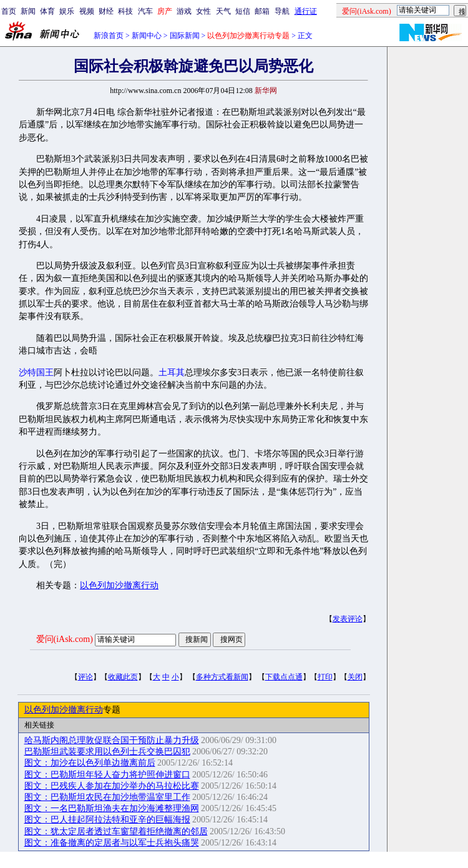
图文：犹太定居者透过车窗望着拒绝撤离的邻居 (116, 831)
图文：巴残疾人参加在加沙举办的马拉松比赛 (112, 786)
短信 (243, 11)
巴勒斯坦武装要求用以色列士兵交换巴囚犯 (107, 752)
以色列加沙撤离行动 (119, 585)
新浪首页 (109, 36)
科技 (125, 11)
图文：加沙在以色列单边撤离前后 (90, 763)
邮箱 (262, 11)
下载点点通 (284, 677)
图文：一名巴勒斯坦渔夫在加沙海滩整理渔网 (112, 808)
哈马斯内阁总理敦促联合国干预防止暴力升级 (112, 740)
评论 (85, 677)
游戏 (184, 11)
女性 (203, 11)
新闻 (28, 11)
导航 (282, 11)
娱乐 (67, 11)
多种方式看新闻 (222, 677)
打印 (325, 677)
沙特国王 (36, 372)
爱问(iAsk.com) (65, 639)
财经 (106, 11)
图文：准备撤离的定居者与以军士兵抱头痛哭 (112, 843)
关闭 (355, 677)
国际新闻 (185, 36)
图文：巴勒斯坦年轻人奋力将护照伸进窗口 (107, 775)
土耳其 (172, 372)
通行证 (306, 11)
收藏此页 (123, 677)
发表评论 (348, 619)
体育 (47, 11)
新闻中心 (147, 36)
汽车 (145, 11)
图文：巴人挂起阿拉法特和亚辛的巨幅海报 (107, 820)
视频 (87, 11)
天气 (223, 11)
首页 (9, 11)
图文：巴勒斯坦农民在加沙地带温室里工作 (107, 797)
